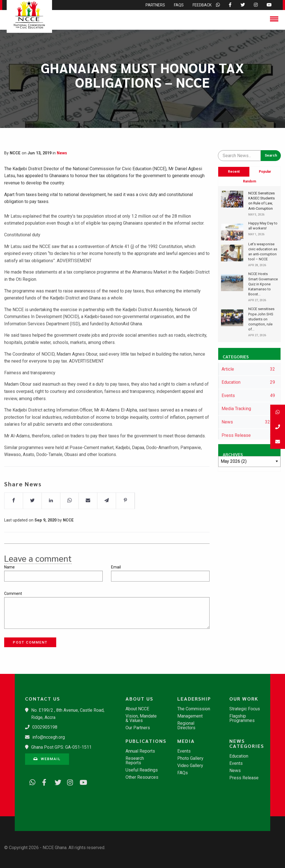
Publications (145, 741)
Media (186, 741)
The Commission (194, 709)
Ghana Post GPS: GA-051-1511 (61, 747)
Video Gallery (190, 766)
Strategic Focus (245, 709)
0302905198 (45, 727)
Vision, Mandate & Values (141, 718)
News (62, 153)
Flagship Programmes (242, 718)
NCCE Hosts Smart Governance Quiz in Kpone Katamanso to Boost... (263, 284)
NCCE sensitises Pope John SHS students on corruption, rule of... (261, 319)
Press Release (244, 778)
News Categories (247, 743)
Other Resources (142, 777)
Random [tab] (250, 181)
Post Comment (30, 642)
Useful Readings (142, 770)
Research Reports (135, 761)
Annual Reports (140, 751)
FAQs (183, 773)
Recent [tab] (234, 172)
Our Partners (138, 728)
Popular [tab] (265, 172)
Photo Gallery (190, 758)
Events (184, 751)
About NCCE (137, 709)
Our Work (244, 699)
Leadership (194, 699)
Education (239, 756)
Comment (13, 593)
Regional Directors (186, 726)
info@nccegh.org (49, 737)
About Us (139, 699)
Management (190, 716)
